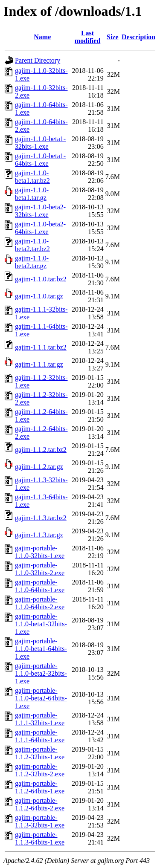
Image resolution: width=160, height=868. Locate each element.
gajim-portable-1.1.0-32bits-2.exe (40, 569)
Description (138, 37)
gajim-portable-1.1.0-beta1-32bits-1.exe (41, 624)
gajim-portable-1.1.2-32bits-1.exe (40, 753)
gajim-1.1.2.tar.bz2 (41, 450)
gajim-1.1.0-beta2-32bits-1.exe (40, 211)
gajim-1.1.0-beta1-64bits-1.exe (40, 160)
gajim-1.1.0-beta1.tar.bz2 (32, 177)
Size (113, 37)
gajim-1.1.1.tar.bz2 (41, 347)
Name (42, 37)
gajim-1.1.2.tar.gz (39, 467)
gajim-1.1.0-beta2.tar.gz (32, 262)
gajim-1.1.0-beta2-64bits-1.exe (40, 228)
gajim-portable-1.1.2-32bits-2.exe (40, 770)
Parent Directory (38, 60)
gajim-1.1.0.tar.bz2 (41, 279)
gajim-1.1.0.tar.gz (39, 296)
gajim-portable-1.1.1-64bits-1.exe (40, 736)
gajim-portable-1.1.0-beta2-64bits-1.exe (41, 698)
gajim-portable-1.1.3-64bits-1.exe (40, 838)
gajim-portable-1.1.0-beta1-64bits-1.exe (41, 649)
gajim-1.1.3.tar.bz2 (41, 518)
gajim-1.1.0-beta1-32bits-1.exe (40, 143)
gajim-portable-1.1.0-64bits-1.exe (40, 586)
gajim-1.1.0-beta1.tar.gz (32, 194)
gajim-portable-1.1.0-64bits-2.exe (40, 603)
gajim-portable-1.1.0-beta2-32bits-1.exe (41, 673)
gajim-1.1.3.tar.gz (39, 535)
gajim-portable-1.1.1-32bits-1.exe (40, 719)
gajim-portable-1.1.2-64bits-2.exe (40, 804)
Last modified (87, 37)
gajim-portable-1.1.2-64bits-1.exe (40, 787)
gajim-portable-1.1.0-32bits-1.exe (40, 552)
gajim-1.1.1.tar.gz (39, 364)
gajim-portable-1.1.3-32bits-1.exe (40, 821)
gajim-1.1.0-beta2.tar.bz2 (32, 245)
